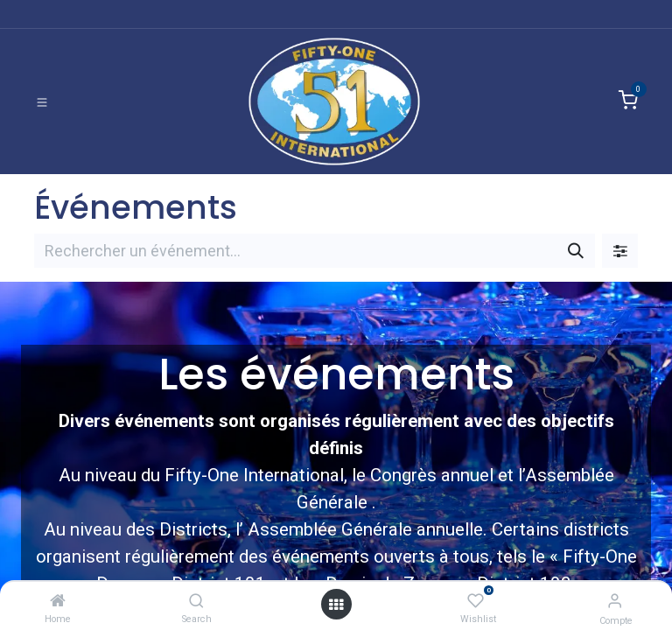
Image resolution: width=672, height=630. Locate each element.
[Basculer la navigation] (42, 101)
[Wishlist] (476, 601)
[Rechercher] (576, 251)
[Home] (58, 601)
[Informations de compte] (615, 601)
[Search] (196, 601)
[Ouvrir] (336, 604)
